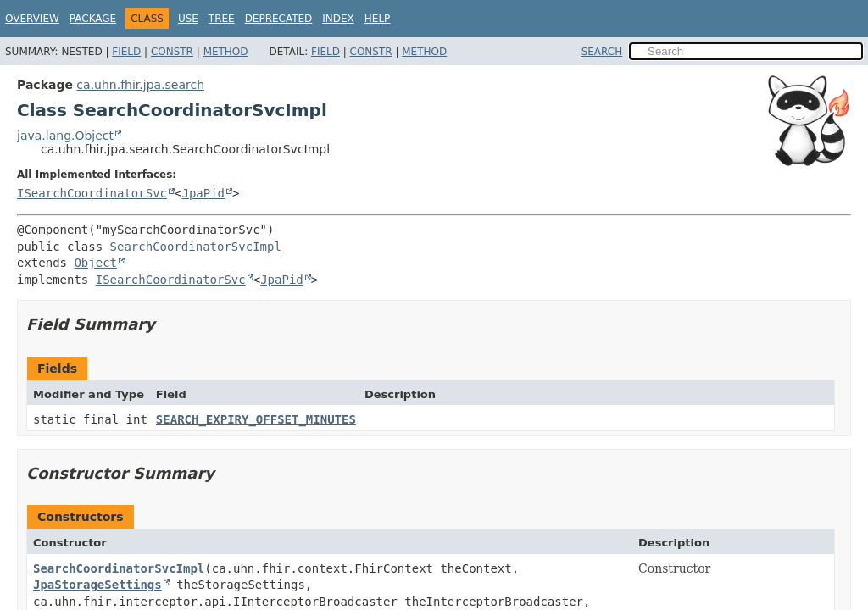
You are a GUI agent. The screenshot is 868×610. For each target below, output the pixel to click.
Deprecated (279, 19)
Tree (222, 19)
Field (126, 52)
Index (338, 19)
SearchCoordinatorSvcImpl (196, 247)
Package (93, 19)
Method (226, 52)
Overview (32, 19)
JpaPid (203, 193)
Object (95, 263)
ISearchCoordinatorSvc (92, 193)
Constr (172, 52)
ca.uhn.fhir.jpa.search (140, 85)
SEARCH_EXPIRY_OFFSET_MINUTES (256, 419)
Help (378, 19)
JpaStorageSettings (97, 585)
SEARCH (602, 52)
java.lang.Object (65, 136)
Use (188, 19)
